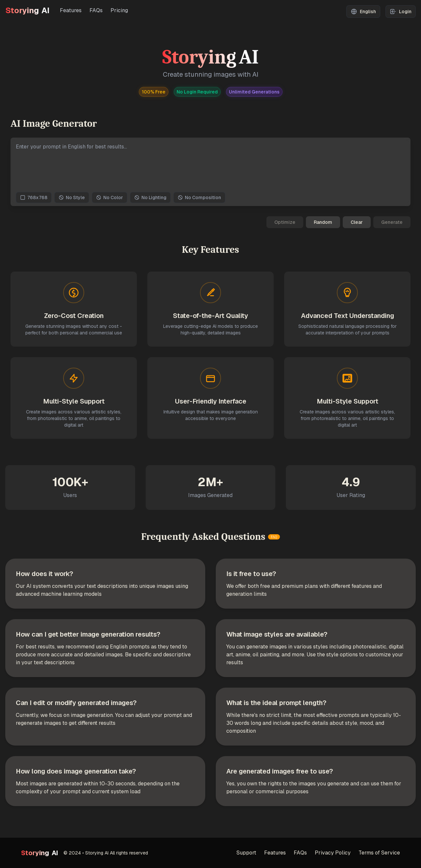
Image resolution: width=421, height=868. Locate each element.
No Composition (199, 197)
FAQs (96, 10)
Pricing (119, 10)
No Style (72, 197)
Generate (392, 222)
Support (246, 853)
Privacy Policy (333, 853)
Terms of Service (379, 853)
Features (71, 10)
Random (323, 222)
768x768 (34, 197)
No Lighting (150, 197)
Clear (357, 222)
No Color (110, 197)
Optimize (285, 222)
